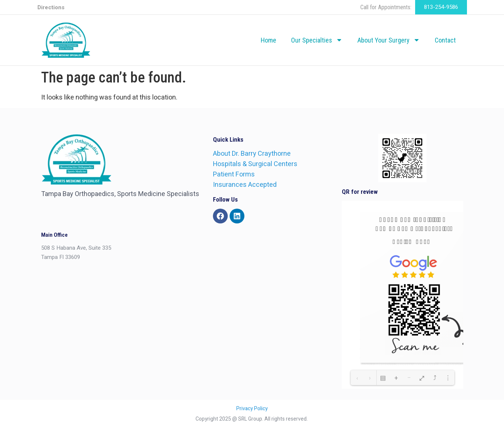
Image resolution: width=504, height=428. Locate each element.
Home (268, 40)
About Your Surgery (389, 40)
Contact (445, 40)
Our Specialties (317, 40)
